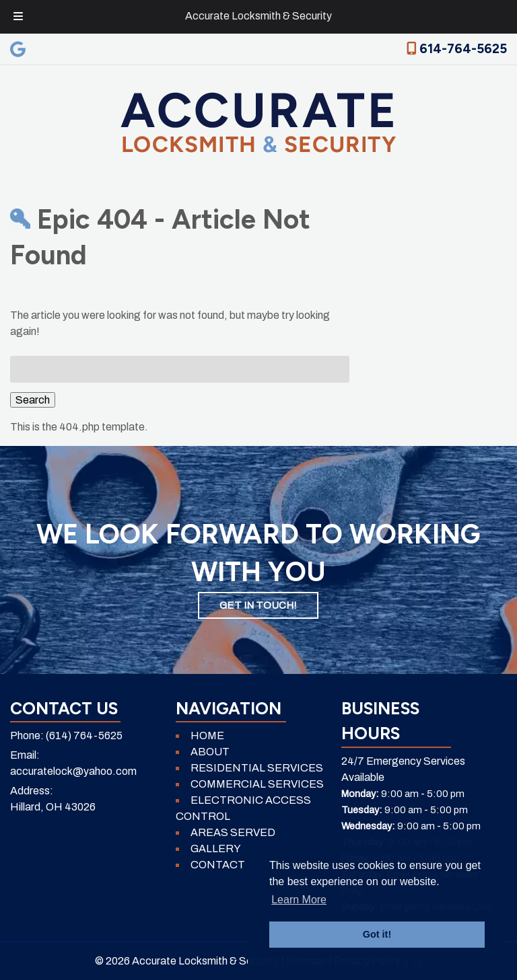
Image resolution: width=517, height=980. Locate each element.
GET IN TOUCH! (258, 605)
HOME (207, 736)
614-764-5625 (457, 49)
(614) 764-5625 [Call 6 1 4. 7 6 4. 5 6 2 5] (84, 736)
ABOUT (210, 752)
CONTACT (218, 865)
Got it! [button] (377, 934)
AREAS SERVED (233, 832)
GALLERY (216, 849)
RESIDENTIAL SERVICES (257, 768)
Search (33, 400)
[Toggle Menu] (18, 17)
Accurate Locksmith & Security (258, 16)
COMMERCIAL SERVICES (257, 784)
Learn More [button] (299, 900)
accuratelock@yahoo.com (73, 771)
